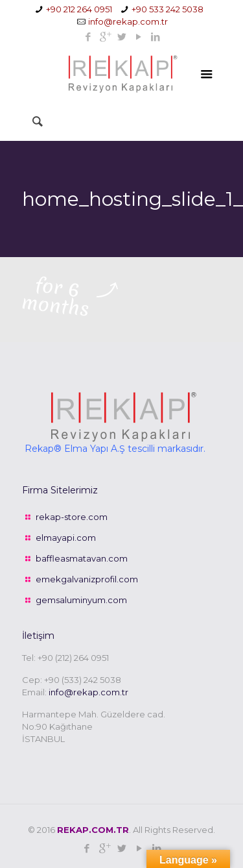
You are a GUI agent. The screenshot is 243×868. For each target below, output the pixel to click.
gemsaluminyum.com (81, 600)
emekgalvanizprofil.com (87, 579)
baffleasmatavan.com (82, 558)
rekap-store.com (72, 517)
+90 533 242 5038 (168, 9)
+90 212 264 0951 (79, 9)
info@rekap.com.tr (128, 21)
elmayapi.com (66, 538)
